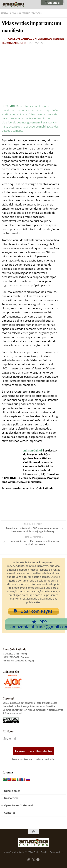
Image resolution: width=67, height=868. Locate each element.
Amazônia (6, 13)
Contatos (10, 813)
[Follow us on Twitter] (33, 860)
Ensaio (27, 13)
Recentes (37, 13)
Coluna (17, 13)
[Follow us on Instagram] (29, 860)
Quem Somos (12, 791)
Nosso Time (11, 798)
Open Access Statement (19, 805)
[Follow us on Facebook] (38, 860)
